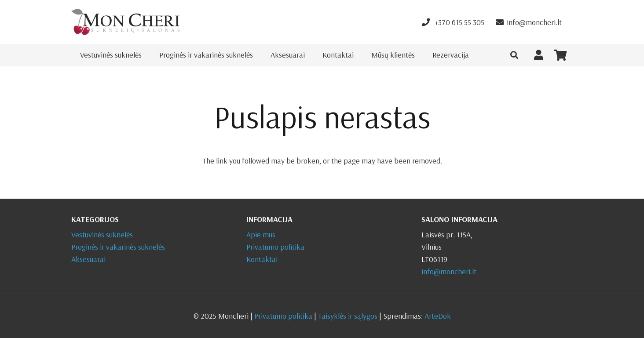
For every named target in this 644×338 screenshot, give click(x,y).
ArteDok (438, 316)
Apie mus (261, 234)
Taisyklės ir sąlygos (348, 316)
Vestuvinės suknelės (102, 234)
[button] (514, 55)
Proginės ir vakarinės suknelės (118, 247)
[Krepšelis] (560, 55)
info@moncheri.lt (449, 271)
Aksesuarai (88, 259)
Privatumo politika (275, 247)
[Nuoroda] (125, 22)
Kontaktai (262, 259)
